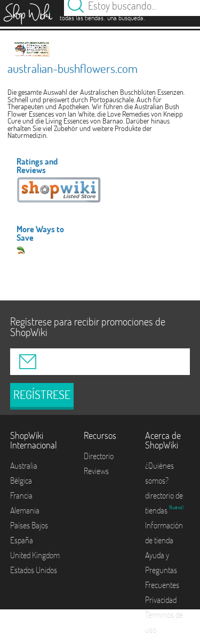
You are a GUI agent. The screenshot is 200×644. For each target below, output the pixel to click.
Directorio (99, 456)
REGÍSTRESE (42, 395)
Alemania (25, 510)
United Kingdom (35, 555)
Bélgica (21, 480)
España (22, 540)
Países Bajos (29, 525)
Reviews (96, 471)
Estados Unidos (34, 570)
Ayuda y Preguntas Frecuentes (162, 570)
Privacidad (161, 600)
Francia (21, 495)
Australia (24, 466)
